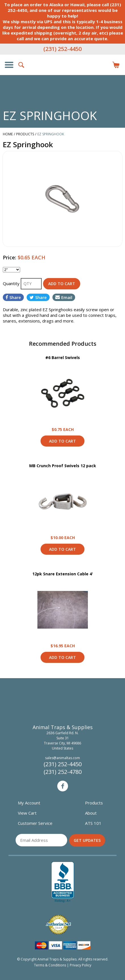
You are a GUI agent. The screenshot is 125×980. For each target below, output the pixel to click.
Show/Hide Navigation (9, 65)
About (91, 813)
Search (22, 65)
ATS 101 (93, 823)
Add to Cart (62, 441)
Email (64, 297)
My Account (29, 803)
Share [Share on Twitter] (38, 297)
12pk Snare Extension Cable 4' (63, 574)
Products (94, 803)
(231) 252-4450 (62, 49)
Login (103, 65)
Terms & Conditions (50, 965)
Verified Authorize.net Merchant (58, 925)
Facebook (63, 786)
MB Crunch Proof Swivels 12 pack (63, 466)
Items (116, 65)
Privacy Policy (80, 965)
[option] (62, 199)
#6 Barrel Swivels (63, 357)
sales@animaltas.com (62, 758)
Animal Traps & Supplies (63, 76)
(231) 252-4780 (63, 772)
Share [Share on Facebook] (13, 297)
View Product (63, 393)
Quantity (12, 283)
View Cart (27, 813)
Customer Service (35, 823)
